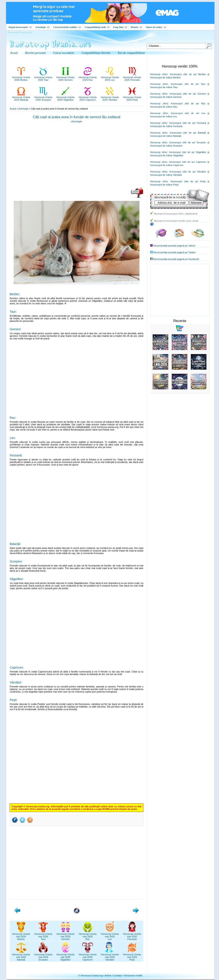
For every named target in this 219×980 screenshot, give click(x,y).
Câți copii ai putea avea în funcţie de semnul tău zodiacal (77, 117)
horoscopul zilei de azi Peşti (188, 181)
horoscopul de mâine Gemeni (166, 97)
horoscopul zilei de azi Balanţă (188, 133)
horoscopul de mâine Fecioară (166, 126)
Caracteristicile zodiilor (67, 27)
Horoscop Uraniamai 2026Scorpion (43, 956)
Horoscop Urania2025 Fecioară (132, 77)
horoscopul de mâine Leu (164, 116)
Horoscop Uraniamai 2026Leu (110, 935)
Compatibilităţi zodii (97, 27)
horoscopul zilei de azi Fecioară (188, 123)
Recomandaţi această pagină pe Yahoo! (174, 246)
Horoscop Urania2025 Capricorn (88, 97)
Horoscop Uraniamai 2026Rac (88, 935)
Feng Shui (120, 27)
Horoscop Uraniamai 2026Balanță (21, 956)
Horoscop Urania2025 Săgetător (66, 97)
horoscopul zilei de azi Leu (188, 113)
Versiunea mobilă (133, 975)
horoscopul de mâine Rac (164, 107)
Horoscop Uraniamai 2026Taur (43, 935)
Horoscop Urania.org (19, 32)
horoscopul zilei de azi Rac (188, 103)
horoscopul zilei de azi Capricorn (188, 162)
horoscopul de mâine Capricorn (167, 165)
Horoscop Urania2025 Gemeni (66, 77)
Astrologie (42, 27)
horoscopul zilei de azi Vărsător (188, 172)
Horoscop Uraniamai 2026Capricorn (88, 956)
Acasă (13, 109)
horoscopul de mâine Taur (164, 87)
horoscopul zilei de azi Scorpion (188, 142)
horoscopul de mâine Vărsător (166, 175)
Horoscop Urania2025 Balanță (21, 97)
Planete (136, 27)
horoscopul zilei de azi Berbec (188, 74)
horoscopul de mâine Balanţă (166, 136)
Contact (118, 975)
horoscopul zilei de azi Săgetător (188, 152)
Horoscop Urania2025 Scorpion (43, 97)
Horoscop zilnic (159, 74)
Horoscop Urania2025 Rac (88, 77)
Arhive (108, 975)
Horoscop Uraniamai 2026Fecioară (132, 935)
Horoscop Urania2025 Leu (110, 77)
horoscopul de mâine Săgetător (167, 155)
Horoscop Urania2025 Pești (132, 97)
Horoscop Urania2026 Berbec (21, 77)
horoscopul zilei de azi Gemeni (188, 94)
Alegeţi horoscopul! (20, 27)
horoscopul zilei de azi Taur (188, 84)
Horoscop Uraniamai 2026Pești (132, 956)
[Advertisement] (77, 156)
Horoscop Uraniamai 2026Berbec (21, 935)
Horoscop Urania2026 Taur (43, 77)
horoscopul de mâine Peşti (164, 185)
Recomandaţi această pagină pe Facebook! (176, 259)
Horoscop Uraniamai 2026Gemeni (66, 935)
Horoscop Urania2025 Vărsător (110, 97)
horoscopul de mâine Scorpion (166, 146)
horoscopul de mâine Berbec (165, 77)
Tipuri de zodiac (156, 27)
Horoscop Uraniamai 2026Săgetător (66, 956)
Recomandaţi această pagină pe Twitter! (175, 252)
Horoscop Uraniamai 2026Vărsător (110, 956)
